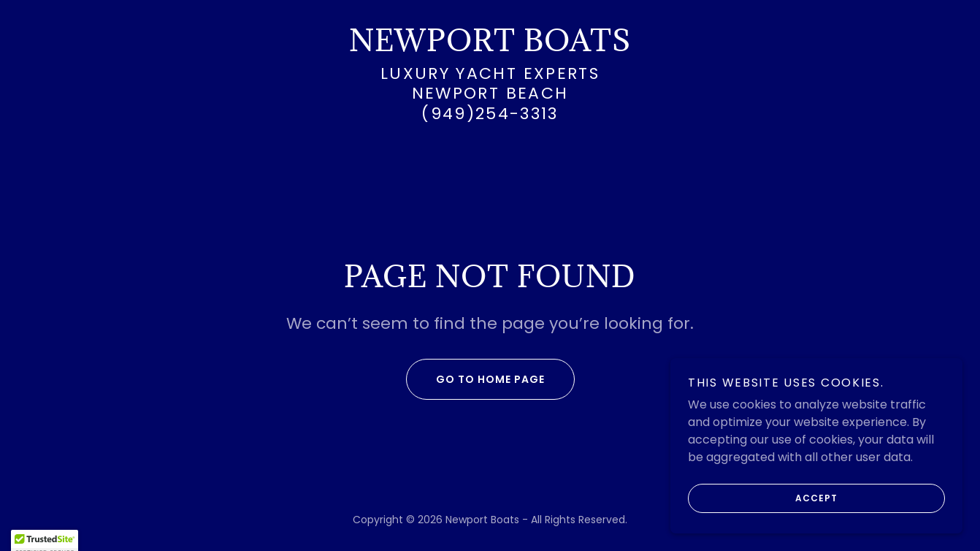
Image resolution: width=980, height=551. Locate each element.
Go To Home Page (475, 379)
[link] (490, 47)
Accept (763, 528)
